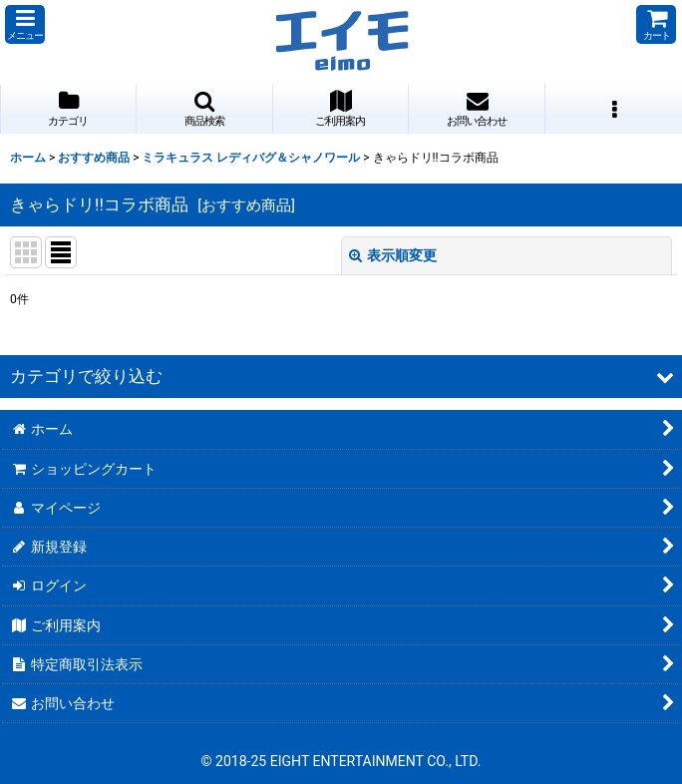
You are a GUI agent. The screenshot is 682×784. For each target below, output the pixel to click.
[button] (25, 24)
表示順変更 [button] (393, 255)
